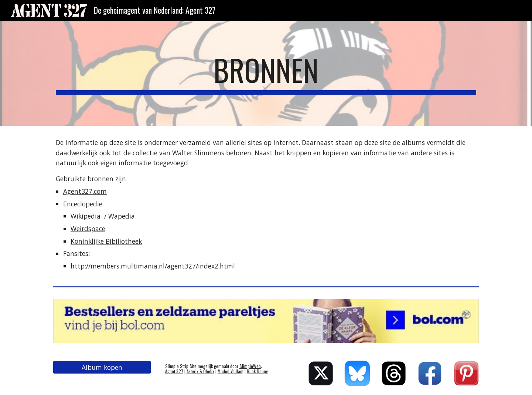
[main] (266, 73)
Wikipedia (86, 216)
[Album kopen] (102, 367)
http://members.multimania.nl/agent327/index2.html (153, 266)
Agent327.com (85, 191)
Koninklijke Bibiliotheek (106, 241)
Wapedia (122, 216)
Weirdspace (88, 229)
